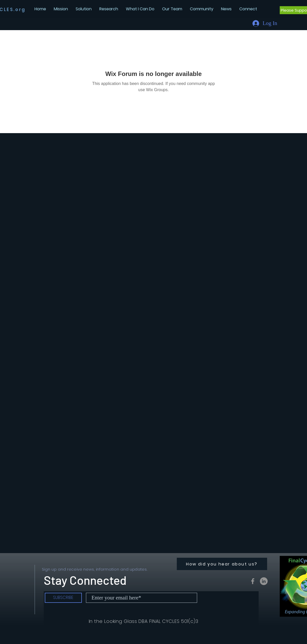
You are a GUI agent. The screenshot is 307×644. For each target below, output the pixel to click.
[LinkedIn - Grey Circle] (264, 581)
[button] (226, 9)
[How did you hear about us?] (222, 564)
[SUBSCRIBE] (63, 598)
